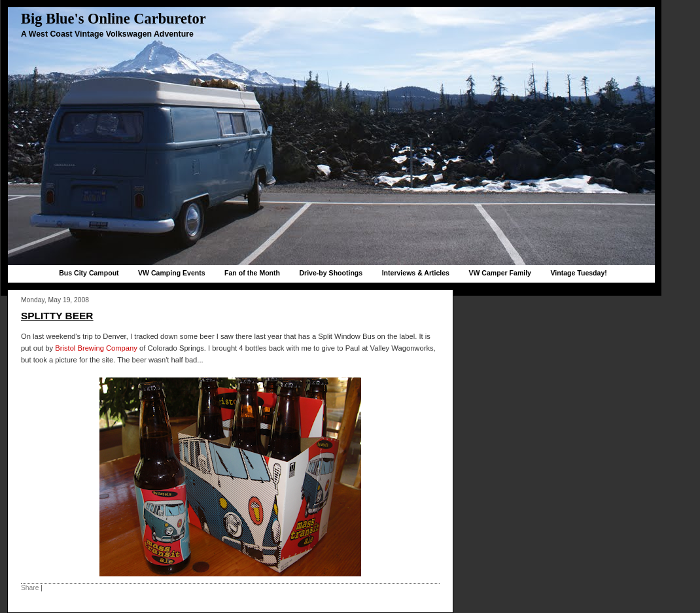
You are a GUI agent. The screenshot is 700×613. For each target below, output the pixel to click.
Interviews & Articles (416, 273)
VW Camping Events (172, 273)
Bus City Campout (89, 273)
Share (30, 588)
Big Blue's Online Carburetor (114, 19)
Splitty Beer (57, 316)
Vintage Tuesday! (578, 273)
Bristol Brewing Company (96, 348)
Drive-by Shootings (331, 273)
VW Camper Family (500, 273)
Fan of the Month (252, 273)
